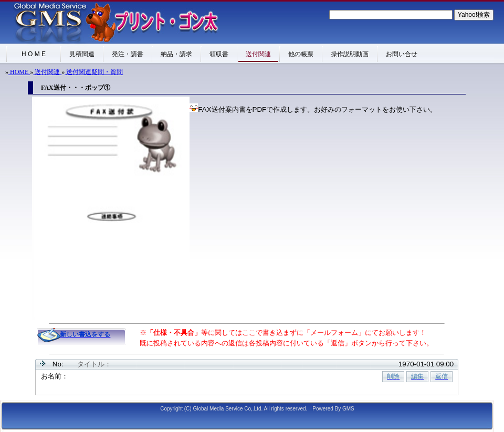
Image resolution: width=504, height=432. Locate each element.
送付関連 (47, 72)
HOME (19, 72)
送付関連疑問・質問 (94, 72)
